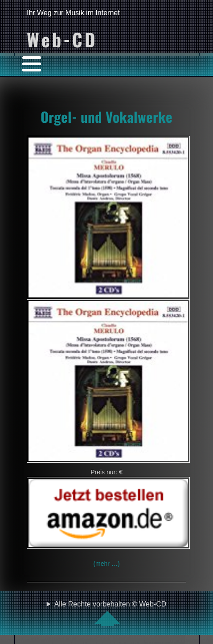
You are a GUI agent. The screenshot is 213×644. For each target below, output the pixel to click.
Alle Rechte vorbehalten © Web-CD (111, 613)
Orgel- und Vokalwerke (106, 117)
